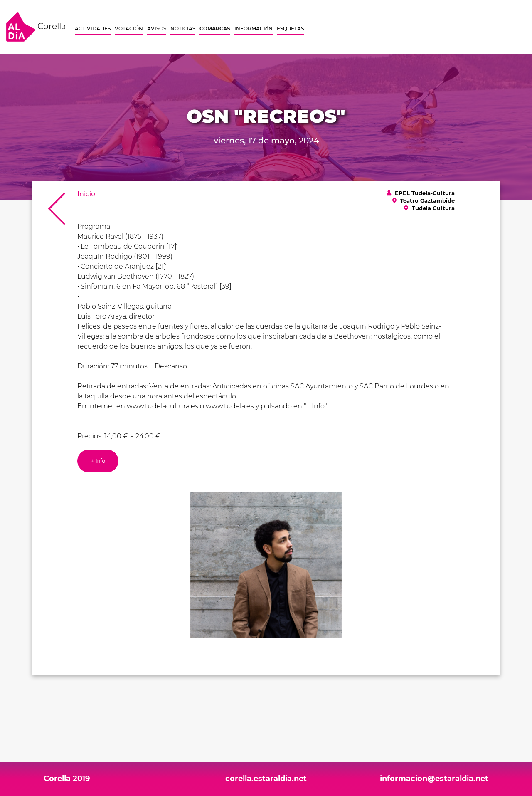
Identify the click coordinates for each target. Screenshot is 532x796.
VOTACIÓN (129, 28)
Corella (36, 27)
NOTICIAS (183, 28)
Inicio (86, 194)
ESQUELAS (290, 28)
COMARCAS (215, 28)
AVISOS (157, 28)
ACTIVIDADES (93, 28)
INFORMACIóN (254, 28)
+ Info (98, 461)
